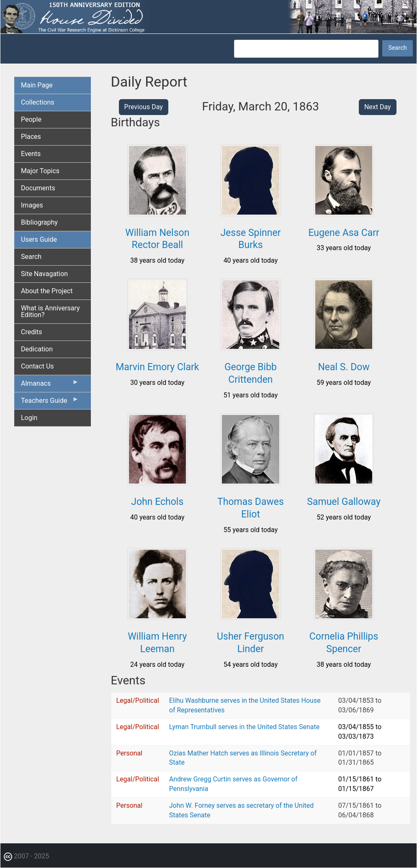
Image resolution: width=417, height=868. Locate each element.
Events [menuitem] (31, 154)
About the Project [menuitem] (47, 291)
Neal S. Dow (344, 367)
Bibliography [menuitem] (39, 222)
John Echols (157, 502)
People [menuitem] (31, 119)
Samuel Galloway (344, 502)
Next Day (378, 107)
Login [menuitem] (29, 418)
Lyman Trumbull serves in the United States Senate (244, 727)
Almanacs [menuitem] (50, 385)
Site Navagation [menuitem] (44, 274)
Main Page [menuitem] (37, 85)
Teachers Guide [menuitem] (50, 402)
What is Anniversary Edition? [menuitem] (50, 311)
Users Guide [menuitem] (39, 239)
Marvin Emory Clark (157, 367)
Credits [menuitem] (32, 332)
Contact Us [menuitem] (37, 366)
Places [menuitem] (31, 137)
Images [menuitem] (32, 205)
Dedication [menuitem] (37, 349)
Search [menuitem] (31, 257)
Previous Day (144, 107)
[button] (158, 213)
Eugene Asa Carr (344, 233)
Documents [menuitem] (38, 188)
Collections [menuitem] (38, 102)
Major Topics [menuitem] (40, 171)
